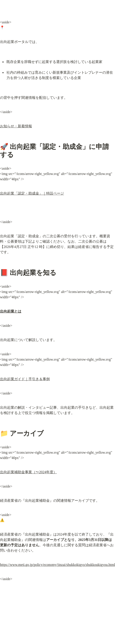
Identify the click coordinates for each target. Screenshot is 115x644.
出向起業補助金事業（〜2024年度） (28, 472)
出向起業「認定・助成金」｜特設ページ (32, 193)
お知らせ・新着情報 (16, 126)
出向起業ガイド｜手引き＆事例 (25, 379)
